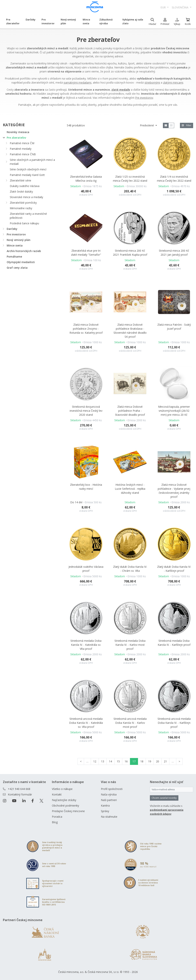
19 (150, 761)
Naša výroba (109, 794)
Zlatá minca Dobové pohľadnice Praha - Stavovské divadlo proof (130, 411)
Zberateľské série (20, 180)
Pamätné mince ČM (22, 143)
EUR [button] (164, 7)
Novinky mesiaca (18, 132)
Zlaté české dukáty (21, 192)
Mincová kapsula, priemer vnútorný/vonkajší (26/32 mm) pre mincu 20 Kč (174, 411)
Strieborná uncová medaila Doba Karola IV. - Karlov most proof (130, 723)
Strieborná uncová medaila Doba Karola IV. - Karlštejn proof (174, 723)
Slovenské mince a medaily (26, 197)
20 (158, 761)
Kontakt (57, 794)
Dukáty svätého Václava (25, 186)
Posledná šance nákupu (24, 223)
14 (110, 761)
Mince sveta (86, 21)
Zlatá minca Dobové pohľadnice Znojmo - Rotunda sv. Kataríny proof (86, 329)
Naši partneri (109, 800)
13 (103, 761)
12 (95, 761)
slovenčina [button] (180, 7)
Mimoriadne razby (21, 208)
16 (126, 761)
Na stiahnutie (109, 817)
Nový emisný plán (68, 21)
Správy (105, 811)
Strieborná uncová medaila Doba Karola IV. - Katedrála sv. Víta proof (86, 723)
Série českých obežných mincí (28, 169)
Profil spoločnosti (112, 789)
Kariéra (105, 806)
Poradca (57, 817)
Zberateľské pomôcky (23, 203)
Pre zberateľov (13, 21)
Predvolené (147, 125)
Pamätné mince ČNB (23, 154)
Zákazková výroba (106, 21)
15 (118, 761)
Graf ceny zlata (17, 268)
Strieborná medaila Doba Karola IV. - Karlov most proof (130, 645)
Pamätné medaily (21, 149)
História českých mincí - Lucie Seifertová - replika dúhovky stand (130, 489)
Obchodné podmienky (65, 806)
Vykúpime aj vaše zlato (133, 21)
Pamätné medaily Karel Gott (27, 175)
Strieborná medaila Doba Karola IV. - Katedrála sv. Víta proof (86, 645)
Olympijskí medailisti (21, 262)
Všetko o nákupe (62, 789)
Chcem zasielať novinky (164, 798)
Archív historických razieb (24, 251)
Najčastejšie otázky (64, 800)
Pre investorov (48, 21)
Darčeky (31, 20)
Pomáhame (14, 257)
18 (142, 761)
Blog (55, 822)
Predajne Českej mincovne (68, 811)
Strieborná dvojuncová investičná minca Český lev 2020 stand (86, 411)
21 (165, 761)
